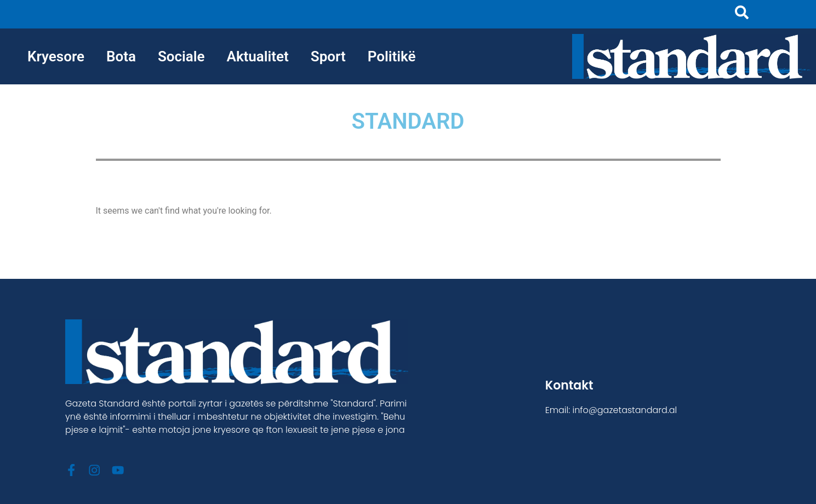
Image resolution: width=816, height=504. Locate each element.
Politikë (392, 56)
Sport (328, 56)
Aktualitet (258, 56)
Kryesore (56, 56)
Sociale (181, 56)
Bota (121, 56)
